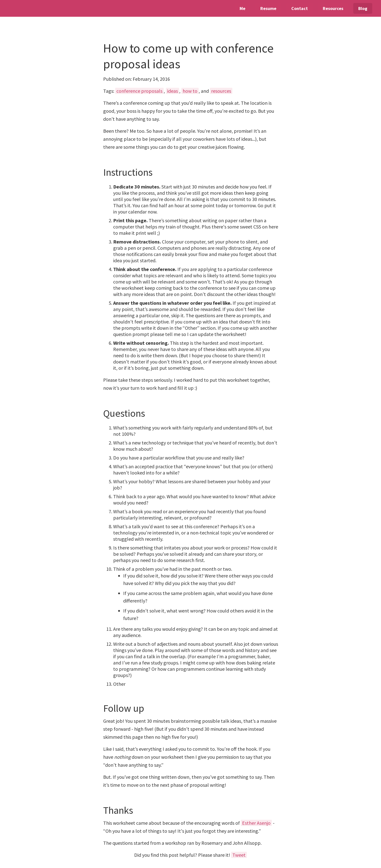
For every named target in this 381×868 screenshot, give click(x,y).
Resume (268, 8)
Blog (363, 8)
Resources (333, 8)
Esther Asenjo (256, 823)
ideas (173, 91)
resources (221, 91)
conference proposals (139, 91)
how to (190, 91)
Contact (300, 8)
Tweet (239, 855)
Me (242, 8)
